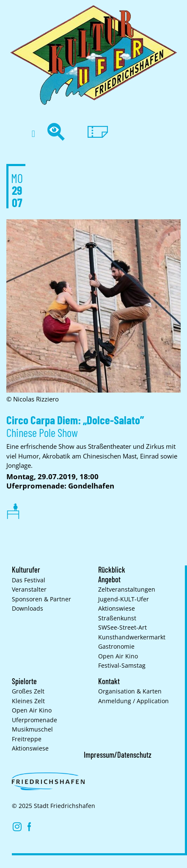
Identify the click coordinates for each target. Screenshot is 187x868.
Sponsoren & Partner (41, 599)
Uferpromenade (34, 720)
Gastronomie (116, 647)
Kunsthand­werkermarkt (132, 637)
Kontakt (109, 681)
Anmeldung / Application (133, 701)
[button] (33, 134)
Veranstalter (29, 590)
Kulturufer (26, 570)
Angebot (109, 579)
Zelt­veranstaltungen (127, 590)
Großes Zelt (28, 691)
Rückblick (112, 570)
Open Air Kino (118, 656)
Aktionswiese (117, 609)
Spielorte (24, 681)
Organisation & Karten (130, 691)
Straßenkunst (117, 618)
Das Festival (29, 580)
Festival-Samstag (122, 666)
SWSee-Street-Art (122, 628)
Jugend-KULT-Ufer (124, 599)
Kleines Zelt (28, 701)
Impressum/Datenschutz (118, 755)
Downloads (27, 609)
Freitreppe (27, 739)
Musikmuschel (32, 729)
